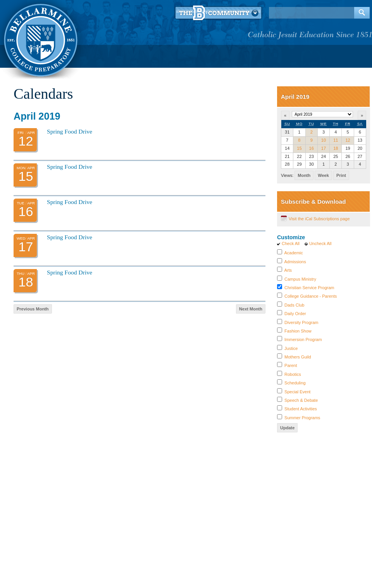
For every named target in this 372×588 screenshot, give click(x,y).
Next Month (251, 309)
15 (299, 148)
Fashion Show (298, 331)
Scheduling (295, 383)
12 (348, 140)
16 (312, 148)
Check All (291, 243)
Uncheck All (320, 243)
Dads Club (294, 305)
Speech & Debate (301, 400)
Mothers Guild (298, 357)
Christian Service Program (309, 288)
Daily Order (295, 314)
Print (341, 175)
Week (323, 175)
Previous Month (33, 309)
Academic (293, 253)
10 (324, 140)
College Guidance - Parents (311, 296)
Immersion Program (303, 339)
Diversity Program (301, 322)
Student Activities (301, 409)
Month (304, 175)
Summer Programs (302, 418)
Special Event (297, 392)
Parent (291, 365)
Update (287, 428)
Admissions (295, 262)
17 (324, 148)
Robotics (293, 374)
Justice (291, 348)
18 (336, 148)
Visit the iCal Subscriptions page (319, 219)
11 (336, 140)
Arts (288, 270)
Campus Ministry (300, 279)
